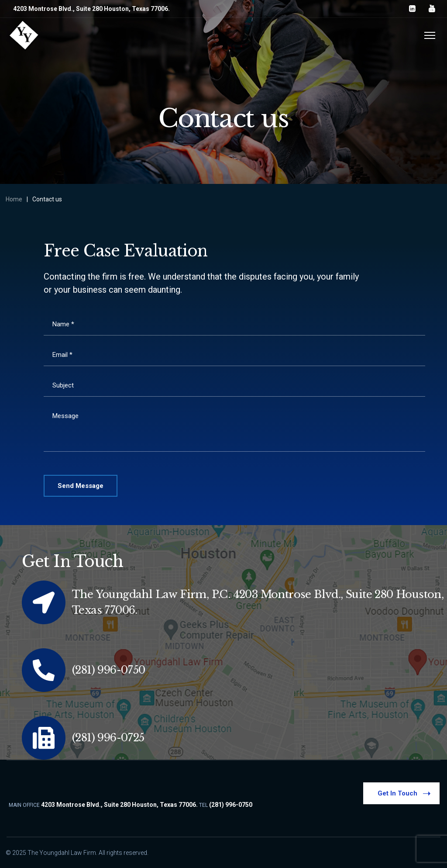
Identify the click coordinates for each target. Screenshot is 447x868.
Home (14, 199)
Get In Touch (405, 793)
